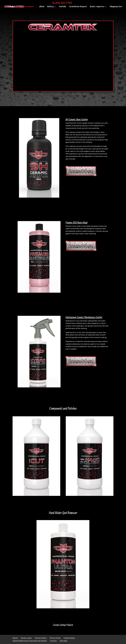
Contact (53, 641)
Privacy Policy (41, 638)
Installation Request (78, 7)
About (42, 7)
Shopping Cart (116, 7)
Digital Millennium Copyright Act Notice (30, 641)
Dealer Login (26, 638)
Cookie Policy (69, 638)
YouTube (63, 7)
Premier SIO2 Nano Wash (77, 222)
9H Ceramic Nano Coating (77, 119)
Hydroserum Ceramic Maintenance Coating (84, 317)
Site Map (64, 641)
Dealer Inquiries (97, 7)
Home (12, 7)
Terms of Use (55, 638)
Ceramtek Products (26, 7)
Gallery (51, 7)
